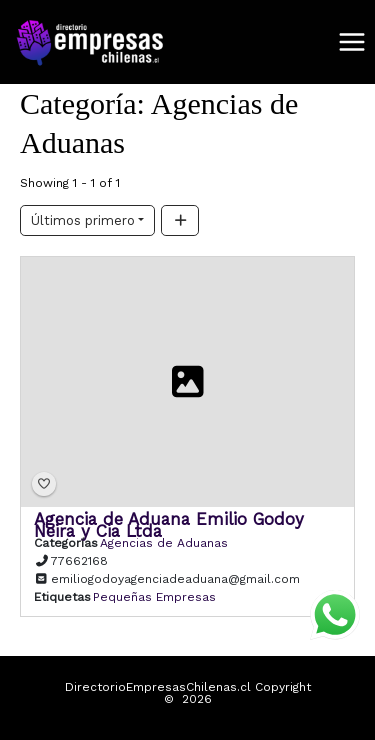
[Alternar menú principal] (351, 42)
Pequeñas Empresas (154, 597)
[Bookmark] (44, 484)
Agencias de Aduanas (164, 543)
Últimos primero (83, 220)
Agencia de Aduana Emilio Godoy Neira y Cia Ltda (169, 525)
